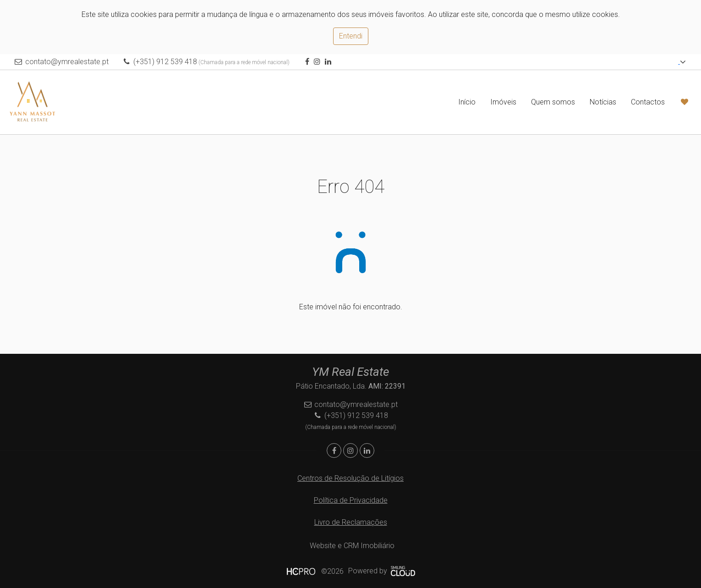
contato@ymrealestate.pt (67, 62)
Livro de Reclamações (351, 522)
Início (467, 102)
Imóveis (503, 102)
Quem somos (553, 102)
